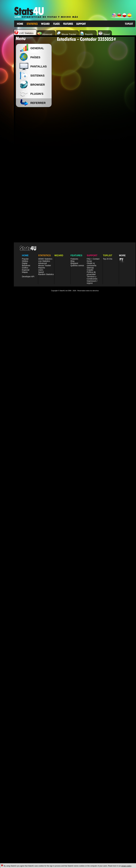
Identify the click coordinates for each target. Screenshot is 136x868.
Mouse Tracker (45, 406)
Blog (72, 401)
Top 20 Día (107, 399)
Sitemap (90, 408)
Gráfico (25, 408)
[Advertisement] (35, 152)
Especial (26, 410)
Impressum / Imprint (92, 422)
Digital (25, 403)
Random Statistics (46, 415)
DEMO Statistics (45, 399)
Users (41, 410)
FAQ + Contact (93, 399)
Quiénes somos (77, 406)
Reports (42, 408)
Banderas (26, 406)
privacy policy (126, 866)
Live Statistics (44, 401)
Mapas (25, 412)
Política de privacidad (91, 413)
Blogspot (74, 403)
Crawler (90, 410)
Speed (41, 412)
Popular (25, 399)
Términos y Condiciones (92, 418)
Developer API (28, 417)
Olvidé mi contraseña (92, 405)
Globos (25, 401)
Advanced (42, 403)
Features (74, 399)
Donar (89, 401)
